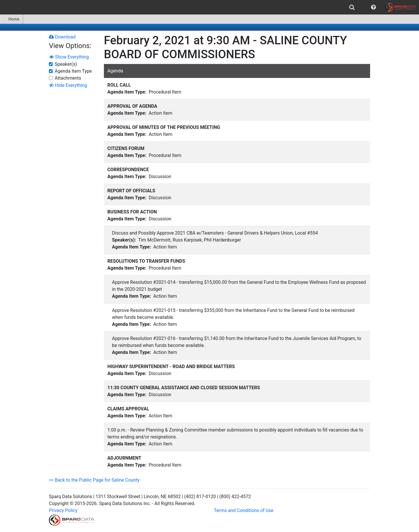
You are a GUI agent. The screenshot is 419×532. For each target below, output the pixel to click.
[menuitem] (352, 7)
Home (11, 19)
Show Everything (69, 57)
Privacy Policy (63, 510)
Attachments (68, 78)
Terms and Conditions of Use (244, 510)
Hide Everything (68, 85)
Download (62, 37)
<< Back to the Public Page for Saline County (94, 480)
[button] (373, 7)
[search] (352, 7)
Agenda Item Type (73, 71)
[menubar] (209, 7)
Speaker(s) (66, 64)
